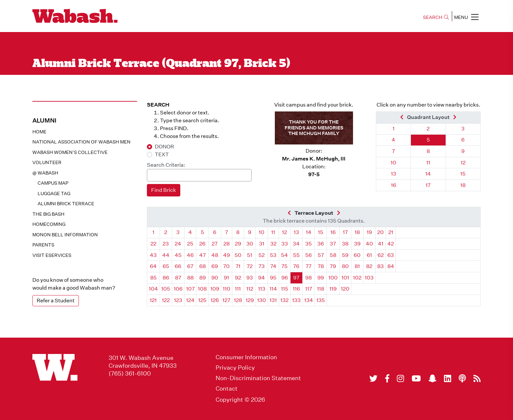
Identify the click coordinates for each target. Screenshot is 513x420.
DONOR (164, 147)
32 (273, 244)
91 (226, 278)
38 (345, 244)
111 (238, 289)
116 (296, 289)
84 (391, 266)
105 (166, 289)
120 (345, 289)
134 (309, 300)
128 (238, 300)
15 (463, 174)
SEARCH (436, 17)
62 (381, 255)
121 (153, 300)
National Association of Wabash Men (81, 142)
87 (178, 278)
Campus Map (53, 183)
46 (190, 255)
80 (345, 266)
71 (238, 266)
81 (357, 266)
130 (262, 300)
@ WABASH (45, 173)
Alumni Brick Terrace (66, 204)
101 (345, 278)
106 (178, 289)
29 (238, 244)
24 (178, 244)
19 (369, 232)
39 (357, 244)
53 (273, 255)
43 (153, 255)
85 (153, 278)
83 (380, 266)
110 (227, 289)
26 (202, 244)
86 (166, 278)
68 (203, 266)
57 (321, 255)
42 (391, 244)
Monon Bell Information (65, 235)
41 (381, 244)
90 (215, 278)
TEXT (162, 154)
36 (321, 244)
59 (345, 255)
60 (357, 255)
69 (215, 266)
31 (262, 244)
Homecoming (49, 224)
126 (215, 300)
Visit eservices (52, 255)
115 (285, 289)
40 (369, 244)
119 (333, 289)
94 (262, 278)
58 (333, 255)
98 (309, 278)
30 (250, 244)
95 (273, 278)
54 (284, 255)
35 (309, 244)
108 (202, 289)
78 (321, 266)
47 (203, 255)
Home (39, 132)
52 (262, 255)
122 (166, 300)
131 (273, 300)
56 (309, 255)
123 (178, 300)
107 (190, 289)
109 (215, 289)
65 (166, 266)
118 (321, 289)
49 (227, 255)
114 (273, 289)
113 (262, 289)
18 (463, 185)
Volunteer (47, 162)
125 (202, 300)
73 (262, 266)
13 (394, 174)
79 (333, 266)
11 (428, 163)
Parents (43, 245)
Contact (227, 389)
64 (153, 266)
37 (333, 244)
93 (250, 278)
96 (285, 278)
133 (296, 300)
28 (227, 244)
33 (285, 244)
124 (190, 300)
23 (166, 244)
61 (369, 255)
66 (178, 266)
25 (190, 244)
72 (250, 266)
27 (215, 244)
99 (321, 278)
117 (309, 289)
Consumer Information (246, 357)
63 (391, 255)
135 (321, 300)
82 (369, 266)
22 (153, 244)
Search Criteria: (166, 165)
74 (273, 266)
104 (153, 289)
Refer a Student (56, 301)
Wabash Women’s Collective (70, 152)
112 (250, 289)
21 (391, 232)
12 (463, 163)
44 (166, 255)
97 (296, 278)
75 (284, 266)
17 (428, 185)
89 (203, 278)
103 (369, 278)
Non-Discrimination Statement (258, 378)
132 (284, 300)
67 (190, 266)
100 (333, 278)
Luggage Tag (54, 193)
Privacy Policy (235, 368)
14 (428, 174)
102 (357, 278)
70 (226, 266)
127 (226, 300)
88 (190, 278)
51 (250, 255)
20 (380, 232)
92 (238, 278)
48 (215, 255)
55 (296, 255)
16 (394, 185)
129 (250, 300)
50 (238, 255)
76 (296, 266)
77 (309, 266)
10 (393, 163)
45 (178, 255)
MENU (466, 17)
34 (296, 244)
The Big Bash (48, 214)
